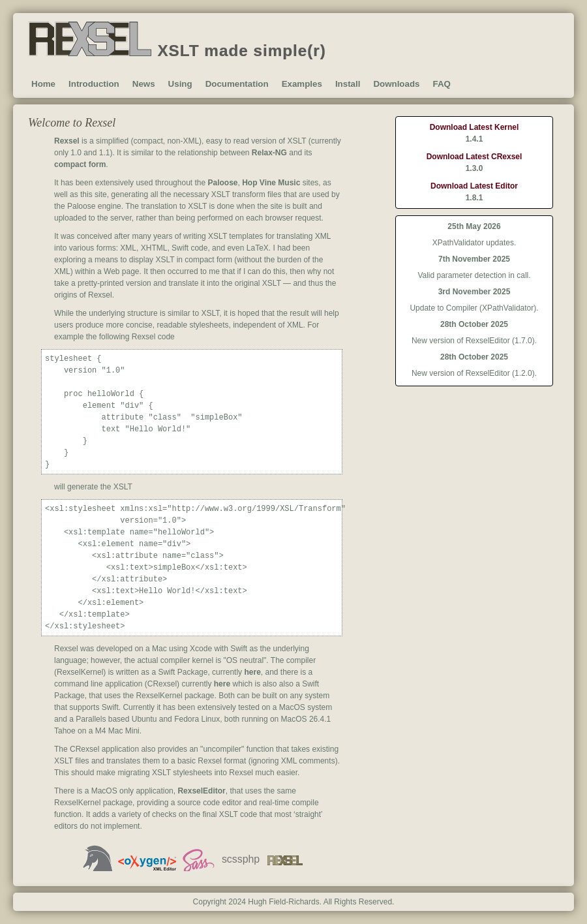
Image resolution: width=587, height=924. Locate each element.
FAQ (441, 84)
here (252, 672)
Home (43, 84)
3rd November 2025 (474, 292)
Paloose (223, 183)
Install (348, 84)
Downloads (396, 84)
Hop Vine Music (271, 183)
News (144, 84)
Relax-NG (269, 153)
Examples (302, 84)
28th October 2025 (474, 324)
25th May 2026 (474, 226)
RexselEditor (201, 791)
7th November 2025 (474, 259)
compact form (80, 164)
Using (180, 84)
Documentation (237, 84)
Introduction (94, 84)
